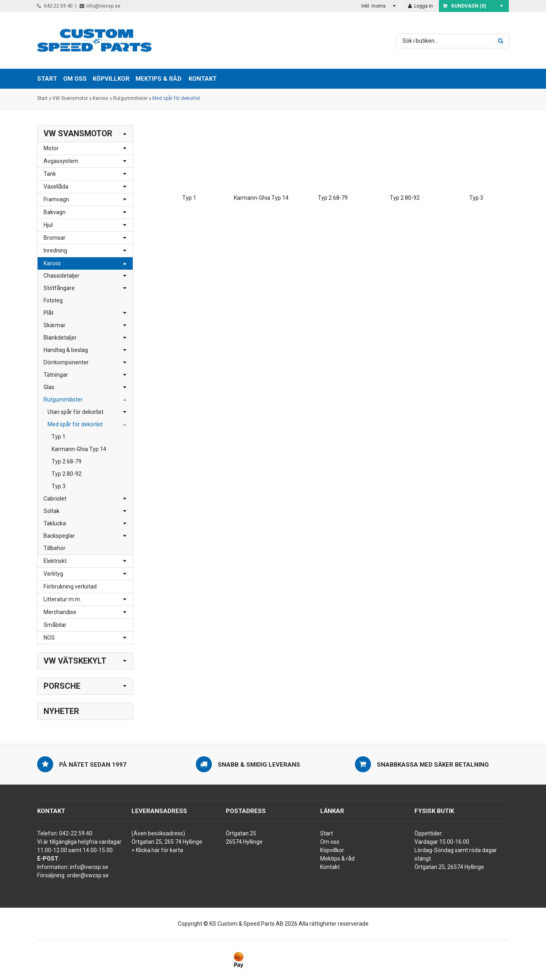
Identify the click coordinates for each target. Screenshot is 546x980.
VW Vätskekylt (75, 661)
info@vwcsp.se (100, 6)
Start (42, 99)
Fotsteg (53, 300)
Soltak (52, 511)
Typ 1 (59, 437)
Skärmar (55, 325)
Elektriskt (55, 561)
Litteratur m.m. (62, 599)
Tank (50, 174)
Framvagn (56, 199)
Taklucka (55, 523)
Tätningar (56, 375)
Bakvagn (55, 212)
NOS (49, 638)
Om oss (330, 842)
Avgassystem (61, 161)
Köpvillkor (332, 850)
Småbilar (55, 625)
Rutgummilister (130, 99)
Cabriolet (55, 499)
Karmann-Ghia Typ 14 (79, 449)
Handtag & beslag (66, 350)
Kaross (101, 99)
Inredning (55, 250)
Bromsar (55, 238)
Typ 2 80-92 (67, 474)
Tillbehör (55, 548)
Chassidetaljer (62, 276)
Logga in (420, 6)
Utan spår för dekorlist (76, 412)
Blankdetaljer (60, 338)
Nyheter (61, 711)
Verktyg (53, 574)
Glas (49, 387)
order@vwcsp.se (88, 875)
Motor (51, 148)
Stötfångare (59, 288)
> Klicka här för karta (157, 850)
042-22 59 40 (55, 6)
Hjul (48, 225)
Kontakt (203, 79)
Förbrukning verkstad (70, 586)
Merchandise (60, 612)
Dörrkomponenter (66, 362)
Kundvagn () (464, 6)
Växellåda (56, 187)
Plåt (49, 313)
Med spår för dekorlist (176, 99)
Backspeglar (59, 536)
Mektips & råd (337, 859)
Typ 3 (59, 486)
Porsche (62, 686)
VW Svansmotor (70, 99)
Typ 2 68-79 (67, 461)
